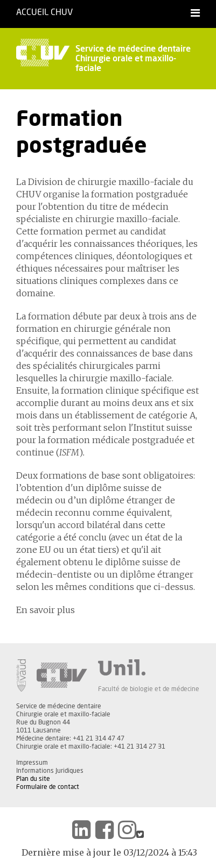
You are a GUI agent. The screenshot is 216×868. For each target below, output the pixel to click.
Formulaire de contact (48, 787)
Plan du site (33, 779)
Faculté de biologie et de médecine (149, 689)
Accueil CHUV (44, 12)
